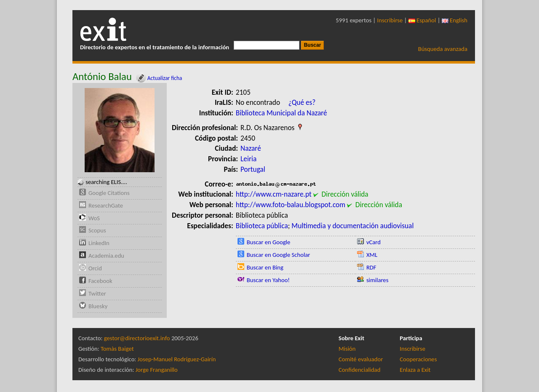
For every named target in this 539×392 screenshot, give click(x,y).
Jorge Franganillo (157, 370)
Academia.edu (106, 256)
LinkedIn (99, 243)
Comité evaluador (361, 359)
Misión (347, 349)
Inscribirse (390, 20)
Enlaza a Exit (415, 370)
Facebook (100, 281)
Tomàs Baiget (117, 349)
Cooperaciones (418, 359)
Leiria (248, 159)
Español (422, 20)
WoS (94, 218)
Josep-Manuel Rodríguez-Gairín (177, 359)
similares (378, 280)
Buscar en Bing (265, 267)
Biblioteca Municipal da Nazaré (282, 113)
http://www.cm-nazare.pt (274, 194)
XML (372, 255)
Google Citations (109, 193)
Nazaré (251, 148)
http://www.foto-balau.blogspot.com (291, 205)
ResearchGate (106, 205)
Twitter (97, 293)
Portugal (253, 169)
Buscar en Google (269, 242)
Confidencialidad (359, 370)
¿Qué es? (302, 102)
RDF (371, 267)
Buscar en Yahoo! (268, 280)
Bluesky (98, 306)
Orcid (95, 268)
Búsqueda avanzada (443, 49)
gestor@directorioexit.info (137, 338)
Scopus (97, 230)
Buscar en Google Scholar (279, 255)
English (455, 20)
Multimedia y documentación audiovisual (352, 226)
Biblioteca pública (262, 226)
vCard (374, 242)
